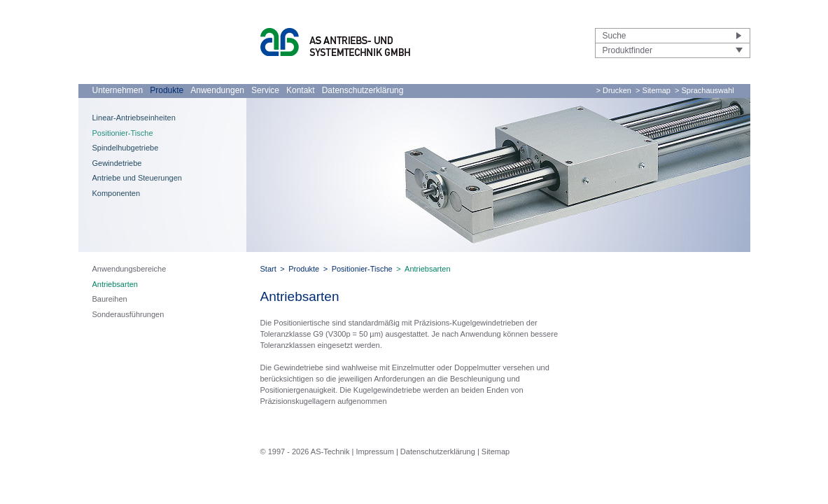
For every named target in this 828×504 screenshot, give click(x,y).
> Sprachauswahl (704, 90)
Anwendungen (217, 90)
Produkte (167, 90)
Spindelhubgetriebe (126, 148)
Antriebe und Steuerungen (137, 178)
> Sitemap (653, 90)
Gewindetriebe (117, 163)
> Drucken (614, 90)
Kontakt (301, 90)
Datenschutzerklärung (363, 90)
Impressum (374, 451)
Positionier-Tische (123, 133)
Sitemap (496, 451)
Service (265, 90)
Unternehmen (118, 90)
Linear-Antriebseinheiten (134, 118)
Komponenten (117, 193)
